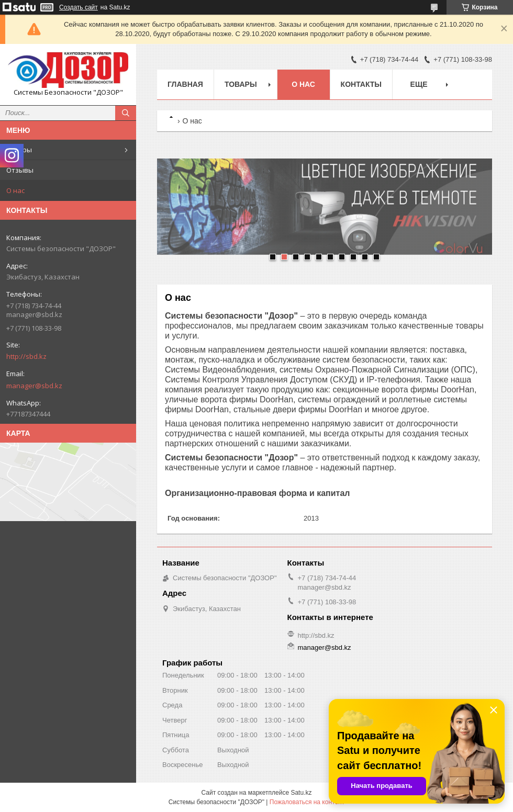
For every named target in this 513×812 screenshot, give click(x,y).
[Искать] (126, 113)
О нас (15, 190)
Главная (185, 84)
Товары (19, 150)
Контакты (361, 84)
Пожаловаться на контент (307, 802)
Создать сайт (79, 7)
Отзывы (20, 170)
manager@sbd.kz (34, 386)
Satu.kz (301, 793)
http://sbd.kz (26, 356)
